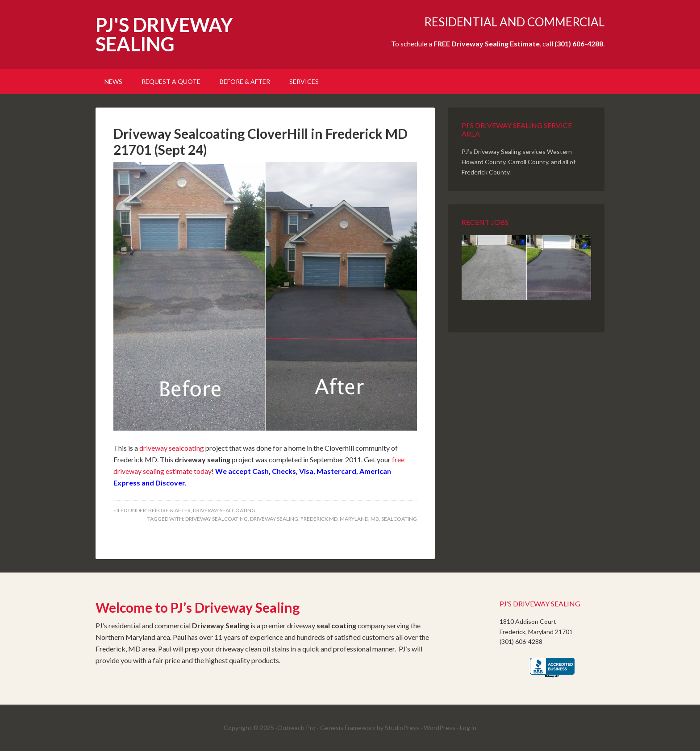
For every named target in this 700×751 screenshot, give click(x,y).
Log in (468, 728)
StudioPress (402, 728)
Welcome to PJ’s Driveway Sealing (198, 607)
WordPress (440, 728)
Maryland (354, 519)
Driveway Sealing (274, 519)
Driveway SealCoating (224, 510)
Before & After (169, 510)
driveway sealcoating (172, 448)
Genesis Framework (348, 728)
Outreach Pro (296, 728)
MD (375, 519)
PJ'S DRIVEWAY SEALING (164, 34)
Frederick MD (319, 519)
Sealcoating (399, 519)
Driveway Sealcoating (217, 519)
